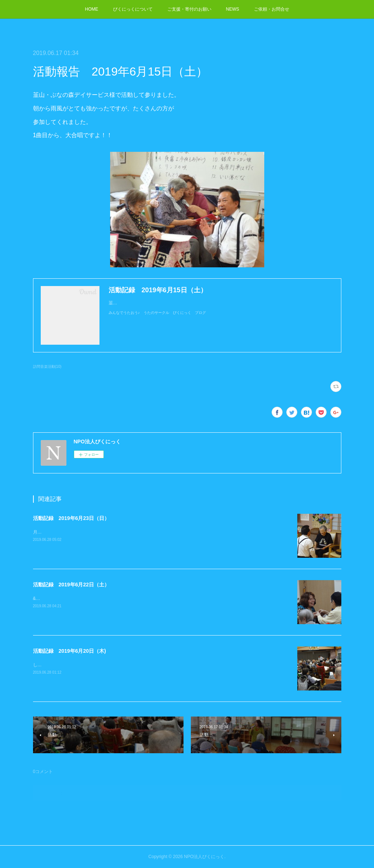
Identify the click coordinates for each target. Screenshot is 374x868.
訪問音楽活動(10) (47, 367)
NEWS (233, 9)
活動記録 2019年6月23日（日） (71, 518)
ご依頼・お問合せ (272, 9)
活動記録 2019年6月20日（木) (70, 651)
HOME (92, 9)
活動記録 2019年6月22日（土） (71, 585)
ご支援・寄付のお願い (189, 9)
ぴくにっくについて (133, 9)
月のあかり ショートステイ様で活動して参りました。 (88, 532)
